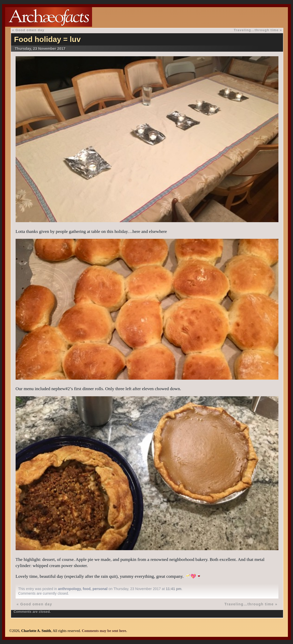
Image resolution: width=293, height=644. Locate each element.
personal (100, 589)
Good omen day (30, 30)
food (87, 589)
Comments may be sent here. (104, 631)
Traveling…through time (256, 30)
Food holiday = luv (47, 39)
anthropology (69, 589)
